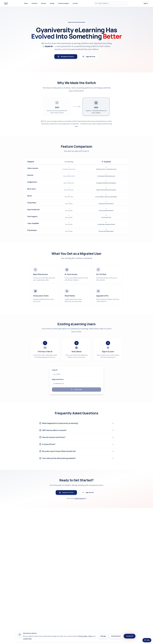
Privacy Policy (83, 636)
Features (35, 3)
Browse (44, 3)
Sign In (146, 3)
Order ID (55, 370)
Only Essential (116, 636)
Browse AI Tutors (66, 57)
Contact (75, 3)
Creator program (63, 3)
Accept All (130, 636)
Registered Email (58, 379)
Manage (103, 636)
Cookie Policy (27, 639)
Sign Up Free (89, 57)
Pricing (52, 3)
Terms (90, 636)
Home (26, 3)
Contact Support (80, 498)
